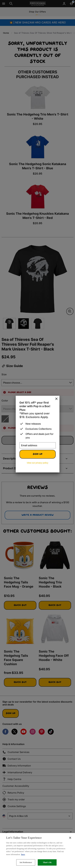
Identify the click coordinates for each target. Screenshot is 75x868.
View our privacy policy (37, 463)
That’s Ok (47, 862)
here (23, 854)
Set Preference (26, 862)
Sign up (38, 454)
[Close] (56, 399)
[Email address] (38, 445)
